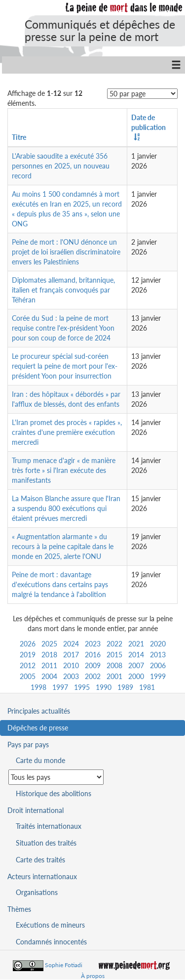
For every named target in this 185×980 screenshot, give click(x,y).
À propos (93, 976)
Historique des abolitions (54, 793)
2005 (28, 676)
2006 (158, 665)
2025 (49, 644)
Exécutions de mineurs (50, 925)
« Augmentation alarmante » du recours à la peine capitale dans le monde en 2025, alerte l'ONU (63, 546)
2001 (114, 676)
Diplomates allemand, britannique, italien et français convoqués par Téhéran (63, 290)
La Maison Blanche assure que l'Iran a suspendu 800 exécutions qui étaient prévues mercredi (66, 508)
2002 (93, 676)
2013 (158, 655)
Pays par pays (28, 745)
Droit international (36, 810)
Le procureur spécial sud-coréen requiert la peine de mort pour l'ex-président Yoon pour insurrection (65, 366)
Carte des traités (40, 860)
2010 (71, 665)
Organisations (37, 892)
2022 (114, 644)
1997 (60, 687)
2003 (71, 676)
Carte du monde (40, 760)
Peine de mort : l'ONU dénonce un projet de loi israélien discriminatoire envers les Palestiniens (66, 252)
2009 (93, 665)
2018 (49, 655)
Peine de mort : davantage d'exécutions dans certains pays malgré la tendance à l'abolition (60, 584)
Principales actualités (39, 711)
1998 (38, 687)
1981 (147, 687)
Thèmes (19, 909)
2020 (158, 644)
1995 (82, 687)
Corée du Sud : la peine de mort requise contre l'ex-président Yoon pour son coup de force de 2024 (63, 328)
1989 (125, 687)
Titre (19, 137)
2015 (114, 655)
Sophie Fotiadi (64, 965)
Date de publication (148, 122)
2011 (49, 665)
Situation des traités (46, 843)
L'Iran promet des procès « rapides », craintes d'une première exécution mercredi (67, 432)
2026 (28, 644)
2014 (136, 655)
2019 (28, 655)
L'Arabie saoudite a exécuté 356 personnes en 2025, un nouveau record (61, 166)
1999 (158, 676)
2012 (28, 665)
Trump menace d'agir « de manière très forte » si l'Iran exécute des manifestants (64, 470)
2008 (114, 665)
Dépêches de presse (38, 728)
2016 (93, 655)
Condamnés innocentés (51, 942)
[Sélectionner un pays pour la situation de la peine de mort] (56, 777)
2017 (71, 655)
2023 (93, 644)
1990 (104, 687)
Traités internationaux (49, 826)
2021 (136, 644)
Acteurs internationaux (42, 876)
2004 (49, 676)
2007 (136, 665)
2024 (71, 644)
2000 (136, 676)
